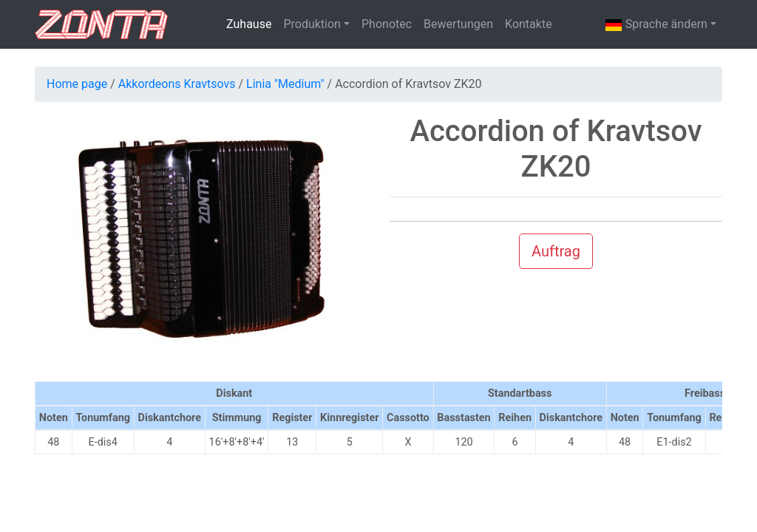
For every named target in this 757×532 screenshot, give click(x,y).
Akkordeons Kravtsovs (177, 84)
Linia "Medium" (285, 84)
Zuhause (249, 24)
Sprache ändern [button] (656, 25)
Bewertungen (458, 24)
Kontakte (529, 24)
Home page (77, 84)
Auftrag (556, 251)
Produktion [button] (312, 24)
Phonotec (387, 24)
